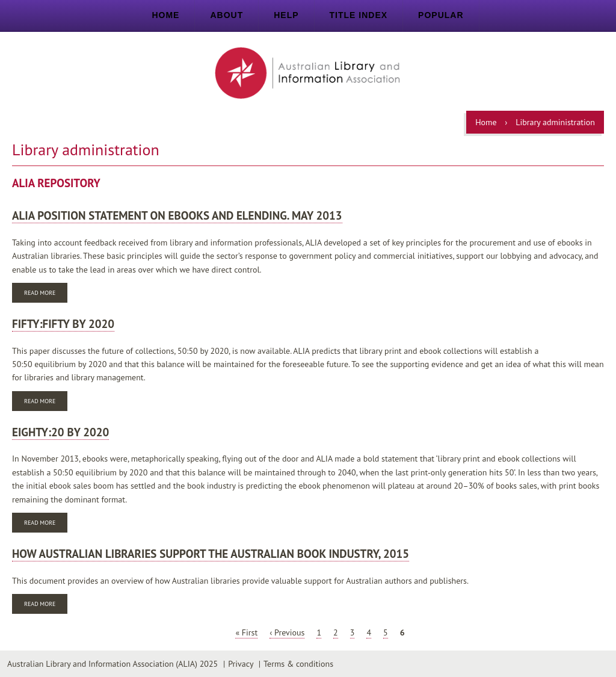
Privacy (241, 664)
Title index (359, 15)
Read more (46, 294)
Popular (441, 15)
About (226, 15)
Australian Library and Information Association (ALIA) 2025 (112, 664)
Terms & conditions (298, 664)
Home (165, 15)
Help (286, 15)
